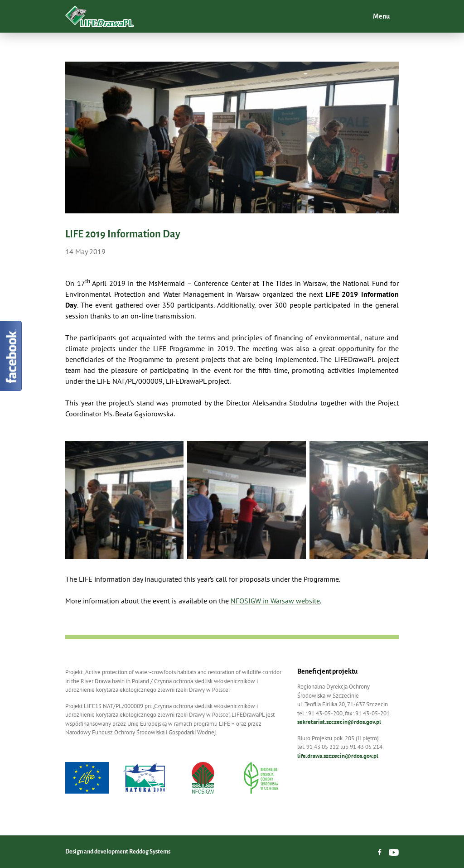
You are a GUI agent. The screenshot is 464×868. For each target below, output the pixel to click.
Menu (381, 16)
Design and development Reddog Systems (118, 852)
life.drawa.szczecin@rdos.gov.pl (338, 756)
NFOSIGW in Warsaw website (275, 601)
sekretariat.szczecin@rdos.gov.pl (339, 722)
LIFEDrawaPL (99, 16)
